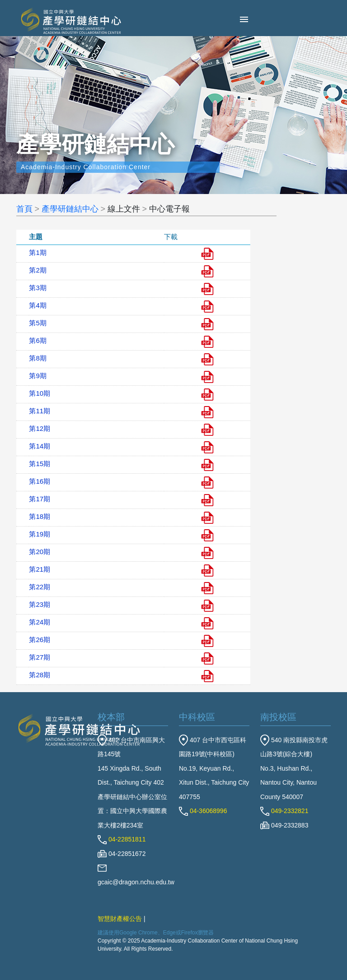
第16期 (40, 481)
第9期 (38, 376)
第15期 (40, 464)
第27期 (40, 657)
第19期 (40, 534)
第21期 (40, 569)
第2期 (38, 270)
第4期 (38, 305)
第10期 (40, 393)
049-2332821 (284, 811)
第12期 (40, 428)
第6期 (38, 340)
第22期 (40, 587)
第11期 (40, 411)
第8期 (38, 358)
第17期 (40, 499)
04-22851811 (122, 839)
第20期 (40, 552)
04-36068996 (203, 811)
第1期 (38, 252)
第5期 (38, 323)
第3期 (38, 288)
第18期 (40, 516)
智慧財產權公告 (120, 919)
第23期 (40, 604)
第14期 (40, 446)
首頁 (24, 209)
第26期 (40, 640)
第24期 (40, 622)
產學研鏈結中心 (70, 209)
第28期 (40, 675)
